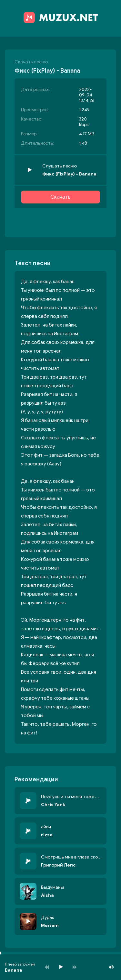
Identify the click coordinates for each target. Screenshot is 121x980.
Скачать (60, 197)
